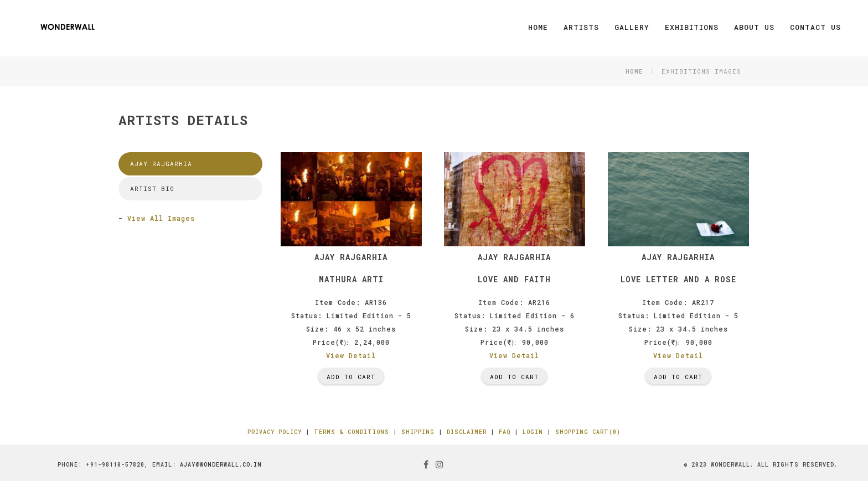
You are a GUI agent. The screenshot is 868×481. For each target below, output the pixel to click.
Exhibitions (692, 27)
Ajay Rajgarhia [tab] (161, 164)
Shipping (418, 432)
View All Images (161, 218)
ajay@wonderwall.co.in (221, 465)
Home (538, 27)
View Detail (351, 355)
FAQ (505, 432)
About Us (754, 27)
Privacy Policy (275, 432)
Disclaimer (467, 432)
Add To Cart (351, 377)
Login (533, 432)
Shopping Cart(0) (588, 432)
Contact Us (815, 27)
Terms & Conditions (352, 432)
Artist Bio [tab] (152, 188)
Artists (581, 27)
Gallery (632, 27)
